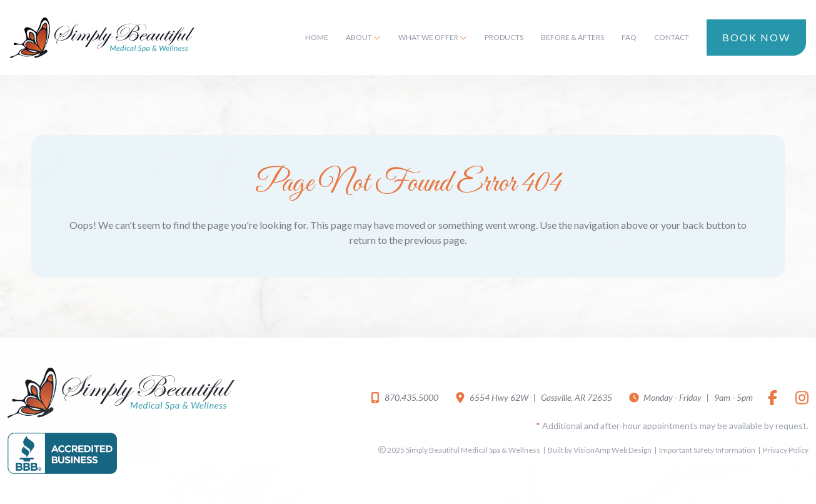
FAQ (629, 37)
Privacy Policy (786, 450)
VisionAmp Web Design (612, 450)
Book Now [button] (756, 37)
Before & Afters (572, 37)
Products (504, 37)
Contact (672, 37)
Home (317, 37)
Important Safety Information (707, 450)
